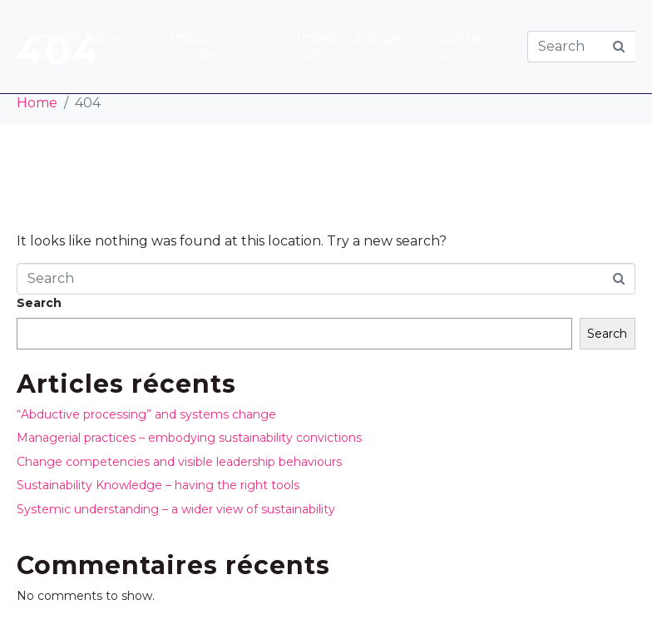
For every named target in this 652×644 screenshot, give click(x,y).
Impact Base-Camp (77, 46)
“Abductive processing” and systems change (146, 414)
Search (39, 303)
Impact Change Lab (348, 46)
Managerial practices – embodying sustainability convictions (189, 438)
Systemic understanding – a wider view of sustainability (176, 509)
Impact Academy (202, 46)
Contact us (465, 46)
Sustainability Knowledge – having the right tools (158, 485)
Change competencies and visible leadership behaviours (179, 462)
